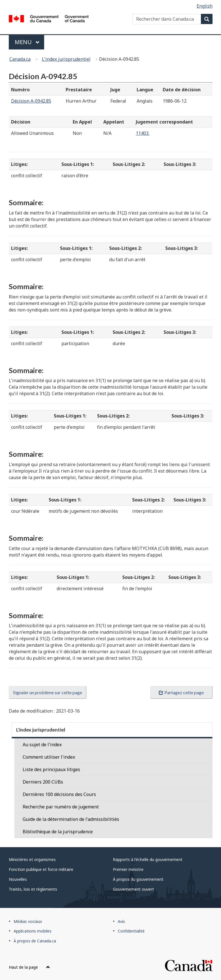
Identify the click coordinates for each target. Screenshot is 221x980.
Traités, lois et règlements (33, 889)
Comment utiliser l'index (49, 757)
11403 (143, 133)
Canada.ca (20, 59)
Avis (121, 921)
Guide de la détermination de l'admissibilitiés (71, 819)
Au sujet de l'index (42, 745)
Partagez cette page (181, 692)
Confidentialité (131, 931)
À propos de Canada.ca (35, 941)
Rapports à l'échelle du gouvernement (148, 859)
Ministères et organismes (32, 859)
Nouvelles (18, 879)
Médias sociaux (28, 921)
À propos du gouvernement (138, 879)
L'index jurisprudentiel (66, 59)
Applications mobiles (33, 931)
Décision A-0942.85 (31, 101)
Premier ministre (128, 869)
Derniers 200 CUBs (43, 782)
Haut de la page (29, 967)
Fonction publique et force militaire (41, 869)
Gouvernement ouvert (133, 889)
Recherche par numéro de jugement (61, 807)
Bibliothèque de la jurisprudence (58, 832)
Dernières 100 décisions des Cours (59, 794)
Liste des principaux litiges (51, 769)
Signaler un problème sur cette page (48, 692)
